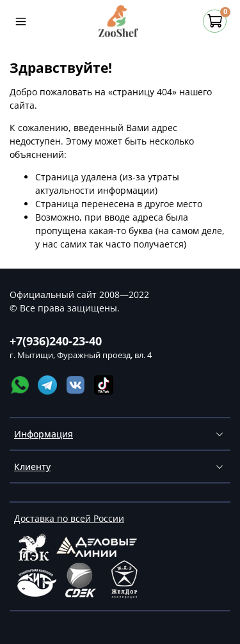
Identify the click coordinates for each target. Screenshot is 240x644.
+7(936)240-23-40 (56, 341)
